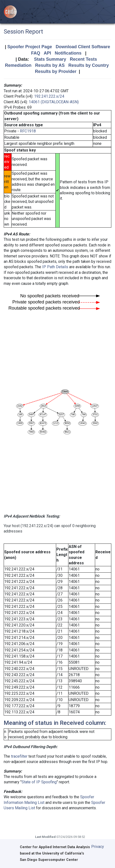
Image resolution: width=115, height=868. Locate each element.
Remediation (18, 65)
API (47, 53)
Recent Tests (83, 59)
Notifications (68, 53)
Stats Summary (50, 59)
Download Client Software (83, 47)
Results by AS (50, 65)
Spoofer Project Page (30, 47)
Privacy (98, 847)
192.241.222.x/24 (49, 96)
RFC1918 (28, 131)
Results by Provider (56, 71)
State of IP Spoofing (39, 782)
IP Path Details (55, 267)
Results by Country (89, 65)
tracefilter (19, 756)
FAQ (36, 53)
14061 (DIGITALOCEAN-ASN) (54, 102)
